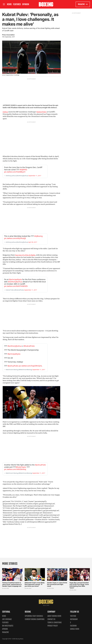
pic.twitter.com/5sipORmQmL (31, 366)
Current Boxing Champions (35, 619)
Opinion (26, 4)
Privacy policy (53, 626)
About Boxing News (54, 616)
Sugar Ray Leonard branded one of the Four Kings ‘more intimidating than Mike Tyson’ (79, 585)
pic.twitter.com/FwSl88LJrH (15, 172)
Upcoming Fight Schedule (34, 616)
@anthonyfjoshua (15, 282)
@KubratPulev (29, 346)
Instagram (74, 619)
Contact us (51, 619)
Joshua (5, 112)
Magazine (83, 4)
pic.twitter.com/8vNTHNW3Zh (16, 286)
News (9, 4)
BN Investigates (8, 626)
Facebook (73, 626)
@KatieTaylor (21, 467)
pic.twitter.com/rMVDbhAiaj (15, 469)
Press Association (8, 35)
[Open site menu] (4, 4)
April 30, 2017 (33, 242)
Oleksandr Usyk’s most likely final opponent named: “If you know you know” (35, 584)
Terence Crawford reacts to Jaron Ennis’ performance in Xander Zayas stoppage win (12, 584)
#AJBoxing (38, 236)
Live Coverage (7, 619)
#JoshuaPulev (13, 366)
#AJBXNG (23, 170)
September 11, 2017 (35, 176)
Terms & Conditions (54, 623)
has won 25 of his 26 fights (25, 255)
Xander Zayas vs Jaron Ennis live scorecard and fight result (57, 584)
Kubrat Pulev (42, 112)
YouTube (73, 616)
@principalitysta (15, 279)
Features (17, 4)
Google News (75, 629)
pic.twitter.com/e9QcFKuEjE (15, 238)
